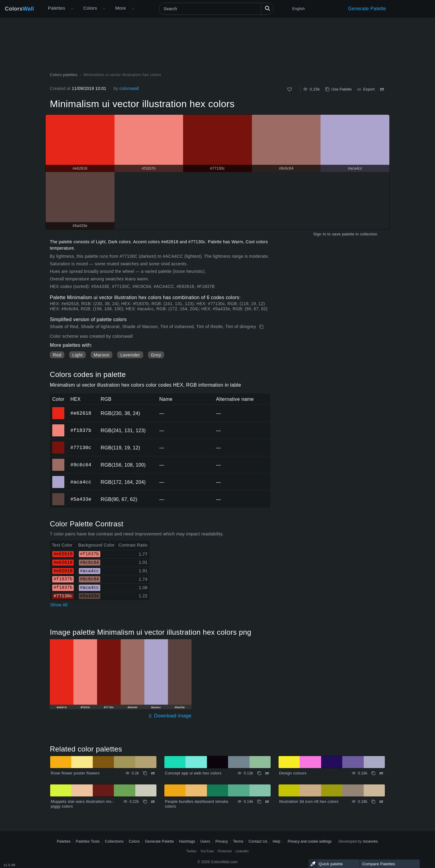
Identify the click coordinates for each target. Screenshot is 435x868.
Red (57, 355)
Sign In (320, 234)
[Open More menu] (72, 9)
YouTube (207, 851)
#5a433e (81, 499)
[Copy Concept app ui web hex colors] (259, 773)
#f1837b (81, 430)
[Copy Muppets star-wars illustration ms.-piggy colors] (145, 802)
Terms (238, 841)
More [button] (121, 8)
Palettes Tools (88, 841)
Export (366, 89)
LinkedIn (242, 851)
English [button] (299, 9)
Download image (170, 716)
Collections (114, 841)
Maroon (102, 355)
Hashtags (187, 841)
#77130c (81, 448)
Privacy (222, 841)
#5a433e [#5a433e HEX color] (58, 495)
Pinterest (225, 851)
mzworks (370, 841)
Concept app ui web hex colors (193, 773)
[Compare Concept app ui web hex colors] (267, 773)
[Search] (216, 9)
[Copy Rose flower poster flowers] (145, 773)
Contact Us (258, 841)
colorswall (129, 88)
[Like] (290, 89)
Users (205, 841)
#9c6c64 (81, 465)
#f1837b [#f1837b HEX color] (58, 426)
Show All (59, 605)
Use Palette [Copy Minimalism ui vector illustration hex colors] (338, 89)
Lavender (130, 355)
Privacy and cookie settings (309, 841)
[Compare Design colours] (381, 773)
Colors (19, 9)
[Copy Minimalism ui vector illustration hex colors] (262, 327)
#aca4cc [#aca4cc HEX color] (58, 478)
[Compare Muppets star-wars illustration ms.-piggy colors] (153, 802)
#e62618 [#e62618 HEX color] (58, 409)
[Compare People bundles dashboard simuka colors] (267, 802)
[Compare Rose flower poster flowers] (153, 773)
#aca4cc (81, 482)
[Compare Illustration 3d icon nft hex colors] (381, 802)
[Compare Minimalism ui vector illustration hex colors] (382, 89)
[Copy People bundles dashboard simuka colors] (259, 802)
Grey (156, 355)
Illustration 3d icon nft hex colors (309, 801)
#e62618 (81, 413)
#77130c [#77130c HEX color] (58, 443)
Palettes (57, 8)
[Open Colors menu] (104, 9)
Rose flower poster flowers (75, 773)
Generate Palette (367, 9)
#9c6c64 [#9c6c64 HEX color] (58, 461)
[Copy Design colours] (373, 773)
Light (77, 355)
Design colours (293, 773)
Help (276, 841)
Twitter (192, 851)
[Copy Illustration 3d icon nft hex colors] (373, 802)
